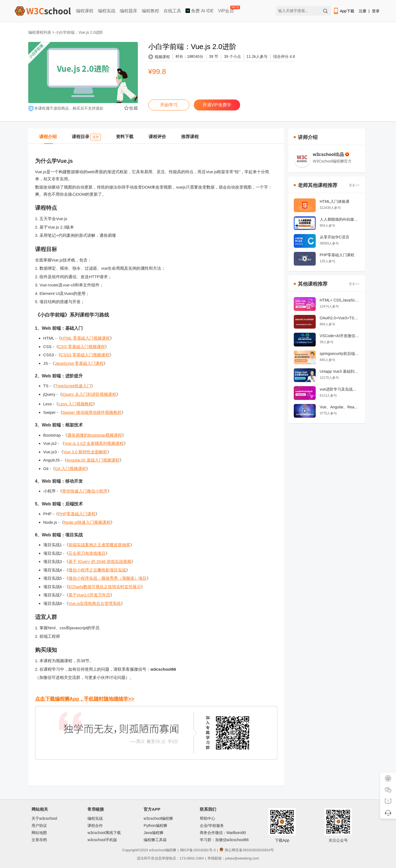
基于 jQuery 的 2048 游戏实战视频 (100, 561)
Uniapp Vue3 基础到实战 (340, 371)
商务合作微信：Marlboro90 (223, 833)
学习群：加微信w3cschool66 (224, 840)
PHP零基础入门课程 (77, 514)
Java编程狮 (153, 833)
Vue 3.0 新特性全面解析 (85, 452)
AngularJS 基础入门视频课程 (93, 460)
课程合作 (95, 826)
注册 (363, 11)
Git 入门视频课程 (71, 469)
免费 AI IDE (200, 11)
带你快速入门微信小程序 (85, 491)
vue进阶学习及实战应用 (340, 389)
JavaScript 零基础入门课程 (79, 363)
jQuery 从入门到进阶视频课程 (89, 394)
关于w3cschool (44, 818)
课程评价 (157, 137)
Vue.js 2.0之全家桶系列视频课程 (94, 443)
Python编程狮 (155, 826)
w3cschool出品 (331, 154)
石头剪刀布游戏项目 (87, 553)
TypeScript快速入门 (73, 386)
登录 (376, 11)
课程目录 (86, 137)
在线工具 (172, 11)
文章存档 (39, 840)
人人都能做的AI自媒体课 (340, 219)
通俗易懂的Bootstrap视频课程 (95, 435)
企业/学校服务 (212, 826)
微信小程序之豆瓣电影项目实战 (97, 570)
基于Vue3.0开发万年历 (89, 595)
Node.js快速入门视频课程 (87, 522)
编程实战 (107, 11)
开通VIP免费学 (217, 105)
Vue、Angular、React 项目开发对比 (340, 407)
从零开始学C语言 (335, 237)
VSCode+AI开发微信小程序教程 (340, 336)
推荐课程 (190, 137)
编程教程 (150, 11)
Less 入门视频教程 (76, 404)
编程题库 (129, 11)
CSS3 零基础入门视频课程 (85, 355)
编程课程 (85, 11)
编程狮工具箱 (155, 840)
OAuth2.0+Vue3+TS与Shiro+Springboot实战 (340, 318)
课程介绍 (48, 137)
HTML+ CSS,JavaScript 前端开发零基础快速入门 (340, 300)
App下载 (344, 11)
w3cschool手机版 (102, 840)
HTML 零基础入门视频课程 (85, 338)
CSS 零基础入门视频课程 (82, 347)
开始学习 (169, 105)
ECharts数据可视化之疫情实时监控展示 (105, 587)
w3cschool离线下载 (104, 833)
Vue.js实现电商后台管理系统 (95, 603)
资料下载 (125, 137)
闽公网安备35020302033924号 (247, 850)
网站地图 (39, 833)
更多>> (354, 185)
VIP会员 (227, 10)
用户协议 (39, 826)
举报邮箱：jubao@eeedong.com (233, 858)
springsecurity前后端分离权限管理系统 (340, 354)
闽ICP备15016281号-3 (198, 850)
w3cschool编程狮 (158, 818)
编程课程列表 (40, 32)
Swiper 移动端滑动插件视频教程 (92, 412)
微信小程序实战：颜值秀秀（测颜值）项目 (108, 578)
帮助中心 (207, 818)
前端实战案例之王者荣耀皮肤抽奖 (99, 545)
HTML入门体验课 (335, 201)
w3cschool (157, 850)
